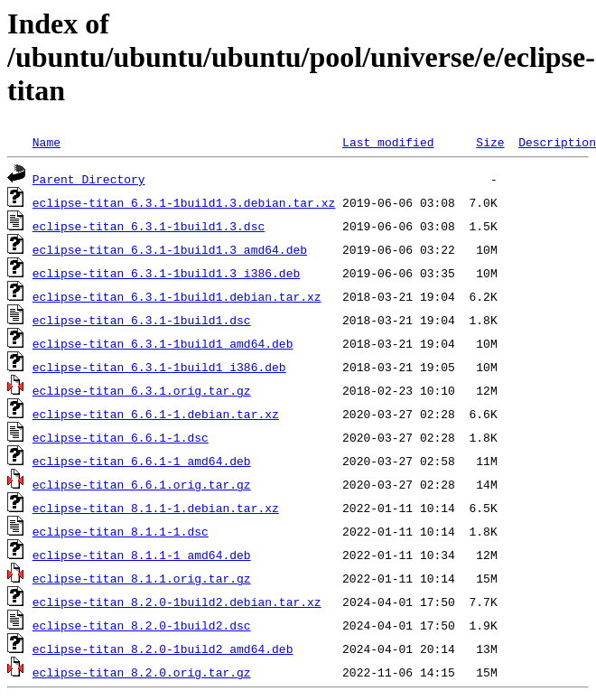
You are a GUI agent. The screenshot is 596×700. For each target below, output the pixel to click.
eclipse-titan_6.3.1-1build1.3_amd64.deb (170, 249)
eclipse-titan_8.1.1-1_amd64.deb (142, 555)
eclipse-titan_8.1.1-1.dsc (121, 531)
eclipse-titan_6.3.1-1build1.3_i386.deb (166, 273)
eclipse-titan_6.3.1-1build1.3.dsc (149, 226)
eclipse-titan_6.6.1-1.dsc (121, 437)
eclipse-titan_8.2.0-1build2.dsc (142, 625)
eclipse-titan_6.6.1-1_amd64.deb (142, 461)
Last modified (388, 142)
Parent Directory (89, 179)
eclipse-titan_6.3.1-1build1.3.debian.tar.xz (184, 202)
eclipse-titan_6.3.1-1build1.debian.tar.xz (177, 296)
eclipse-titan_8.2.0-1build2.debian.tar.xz (177, 602)
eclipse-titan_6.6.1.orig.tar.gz (142, 484)
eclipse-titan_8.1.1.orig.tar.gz (142, 578)
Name (47, 142)
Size (490, 142)
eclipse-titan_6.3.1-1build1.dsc (142, 320)
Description (557, 142)
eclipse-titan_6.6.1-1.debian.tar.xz (156, 414)
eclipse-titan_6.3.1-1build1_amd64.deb (163, 343)
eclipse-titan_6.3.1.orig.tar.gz (142, 390)
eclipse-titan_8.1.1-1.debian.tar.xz (156, 508)
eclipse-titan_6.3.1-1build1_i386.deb (159, 367)
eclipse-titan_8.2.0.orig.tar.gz (142, 672)
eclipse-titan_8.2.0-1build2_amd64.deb (163, 649)
